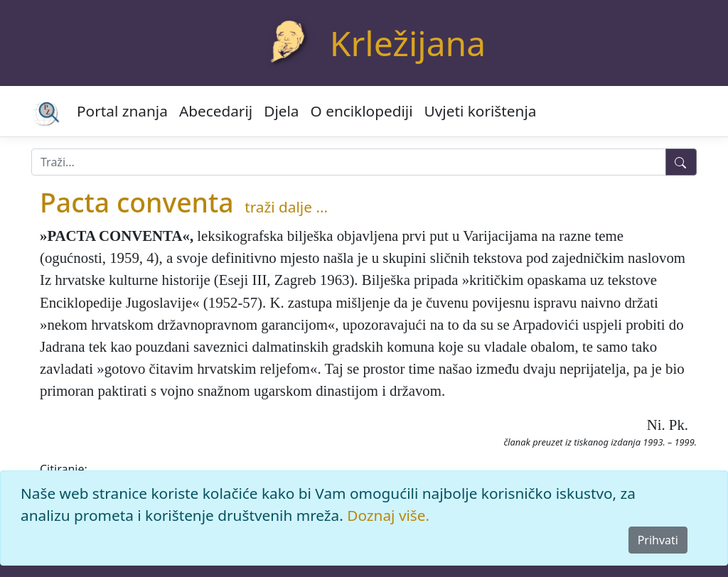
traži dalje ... (286, 207)
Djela (281, 111)
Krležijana (408, 43)
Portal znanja (122, 111)
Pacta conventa (137, 202)
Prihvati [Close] (658, 540)
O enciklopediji (362, 111)
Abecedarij (216, 111)
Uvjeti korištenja (481, 111)
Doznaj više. (388, 515)
